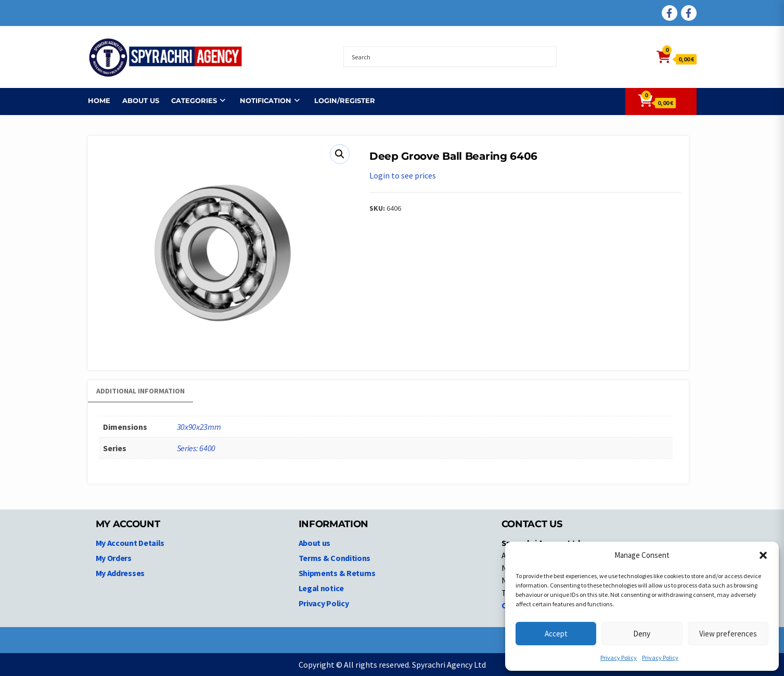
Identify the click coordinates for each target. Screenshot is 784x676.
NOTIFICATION (266, 100)
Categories (194, 100)
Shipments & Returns (337, 573)
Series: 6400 (196, 448)
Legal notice (321, 588)
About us (141, 100)
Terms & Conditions (335, 558)
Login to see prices (403, 175)
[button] (763, 555)
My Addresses (120, 573)
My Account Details (130, 543)
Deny (642, 634)
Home (99, 100)
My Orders (114, 558)
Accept (556, 634)
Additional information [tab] (140, 391)
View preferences (728, 634)
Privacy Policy (619, 658)
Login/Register (345, 100)
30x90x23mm (199, 427)
